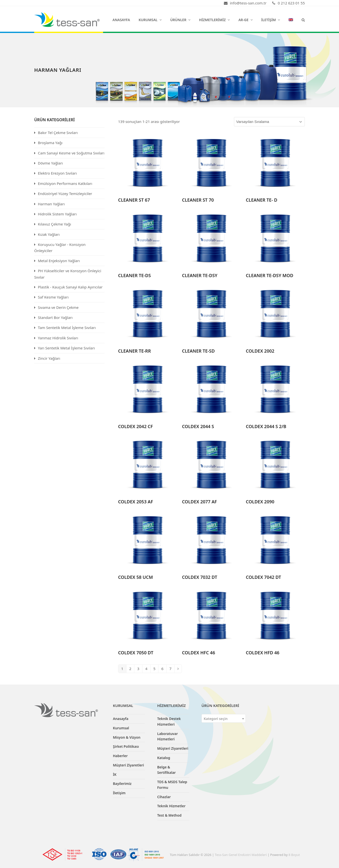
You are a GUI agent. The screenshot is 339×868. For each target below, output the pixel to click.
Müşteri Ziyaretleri (128, 765)
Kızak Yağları (49, 234)
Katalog (164, 758)
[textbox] (224, 719)
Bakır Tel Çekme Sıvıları (58, 133)
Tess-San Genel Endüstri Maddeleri (241, 855)
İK (115, 774)
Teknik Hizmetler (171, 806)
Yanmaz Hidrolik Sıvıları (58, 338)
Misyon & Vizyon (127, 737)
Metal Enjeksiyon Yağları (59, 261)
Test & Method (169, 815)
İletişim (119, 793)
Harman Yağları (51, 204)
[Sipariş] (269, 122)
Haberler (120, 756)
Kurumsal (121, 728)
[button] (303, 20)
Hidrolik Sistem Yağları (57, 214)
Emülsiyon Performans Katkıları (65, 183)
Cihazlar (164, 797)
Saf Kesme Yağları (53, 297)
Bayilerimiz (122, 784)
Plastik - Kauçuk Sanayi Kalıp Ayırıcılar (70, 287)
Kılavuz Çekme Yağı (54, 224)
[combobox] (224, 718)
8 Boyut (294, 855)
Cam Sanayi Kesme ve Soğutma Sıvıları (71, 153)
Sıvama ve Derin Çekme (58, 307)
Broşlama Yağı (50, 143)
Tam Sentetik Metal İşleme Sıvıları (67, 328)
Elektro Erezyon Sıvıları (57, 173)
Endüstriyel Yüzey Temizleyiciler (65, 194)
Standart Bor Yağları (55, 317)
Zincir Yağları (49, 358)
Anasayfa (121, 719)
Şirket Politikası (126, 746)
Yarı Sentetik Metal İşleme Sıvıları (66, 348)
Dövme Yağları (50, 163)
